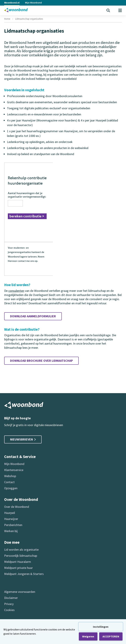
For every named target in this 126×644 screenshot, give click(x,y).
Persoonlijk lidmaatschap (21, 556)
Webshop (10, 476)
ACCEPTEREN (111, 636)
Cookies (9, 610)
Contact (9, 482)
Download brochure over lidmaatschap (41, 361)
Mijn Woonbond (33, 3)
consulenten (16, 291)
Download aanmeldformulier (33, 316)
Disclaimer (11, 598)
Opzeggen (11, 488)
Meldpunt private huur (18, 568)
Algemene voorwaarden (20, 592)
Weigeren (88, 636)
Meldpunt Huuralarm (18, 562)
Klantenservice (14, 470)
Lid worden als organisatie (21, 550)
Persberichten (13, 525)
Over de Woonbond (17, 507)
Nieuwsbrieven (23, 439)
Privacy (9, 604)
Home (7, 19)
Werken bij (11, 531)
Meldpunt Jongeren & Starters (24, 574)
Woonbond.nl (12, 3)
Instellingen (101, 627)
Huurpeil (10, 513)
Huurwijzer (11, 519)
